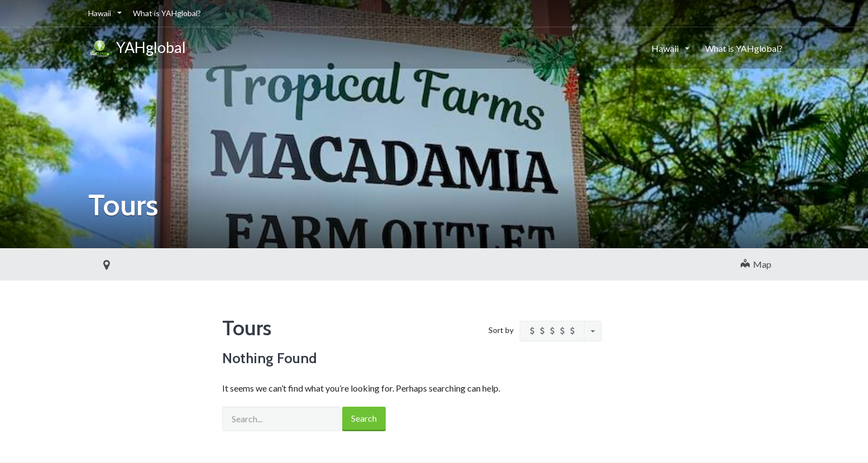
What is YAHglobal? (167, 13)
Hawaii (100, 13)
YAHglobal (137, 49)
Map (756, 264)
